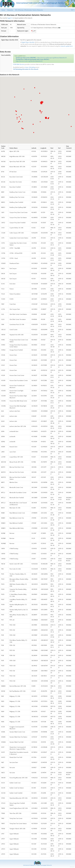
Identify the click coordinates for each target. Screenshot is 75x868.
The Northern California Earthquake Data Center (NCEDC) (32, 59)
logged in (10, 18)
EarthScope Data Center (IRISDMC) (26, 58)
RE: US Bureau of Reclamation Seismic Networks (29, 10)
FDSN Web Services (19, 64)
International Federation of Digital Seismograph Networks (37, 865)
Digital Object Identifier (28, 42)
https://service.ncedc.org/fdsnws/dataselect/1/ (29, 61)
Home (3, 10)
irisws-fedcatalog (30, 67)
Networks (10, 10)
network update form (67, 46)
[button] (41, 104)
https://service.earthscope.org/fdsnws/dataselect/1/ (52, 58)
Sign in (73, 10)
